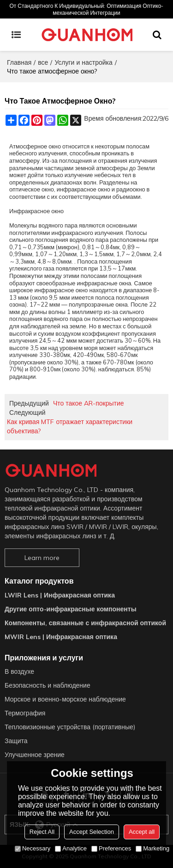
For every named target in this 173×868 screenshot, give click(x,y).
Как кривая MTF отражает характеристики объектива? (70, 426)
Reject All (42, 832)
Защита (16, 741)
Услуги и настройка (83, 62)
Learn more (42, 558)
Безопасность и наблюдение (48, 685)
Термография (25, 713)
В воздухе (19, 671)
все (43, 62)
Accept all (142, 832)
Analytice (71, 848)
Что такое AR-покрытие (89, 403)
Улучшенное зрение (35, 755)
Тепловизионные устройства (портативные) (70, 727)
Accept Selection (92, 832)
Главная (19, 62)
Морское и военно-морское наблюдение (65, 699)
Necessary (33, 848)
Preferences (111, 848)
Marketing (152, 848)
